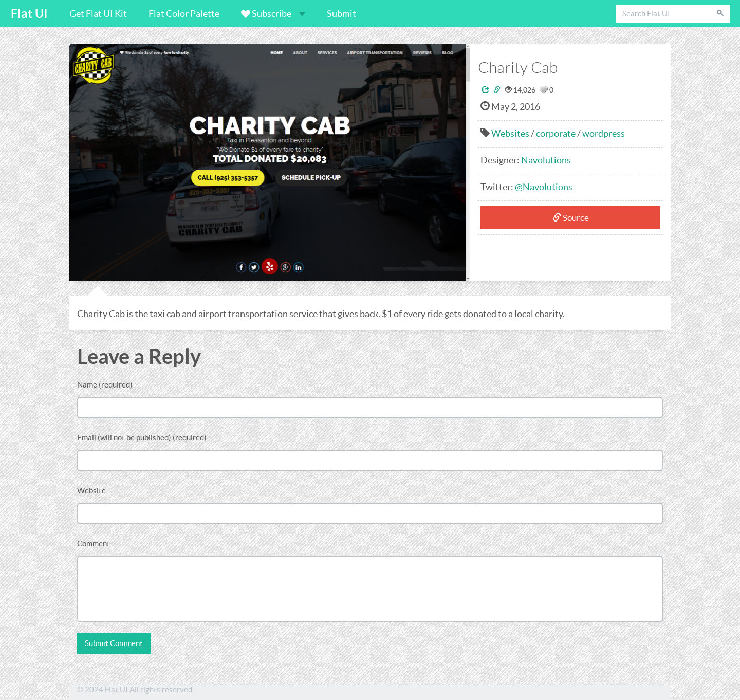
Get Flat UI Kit (98, 14)
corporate (556, 133)
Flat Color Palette (184, 14)
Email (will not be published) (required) (142, 438)
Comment (94, 544)
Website (91, 491)
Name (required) (105, 385)
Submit (341, 14)
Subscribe (273, 14)
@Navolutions (544, 187)
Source (571, 218)
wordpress (604, 133)
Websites (510, 133)
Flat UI (29, 14)
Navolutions (546, 160)
